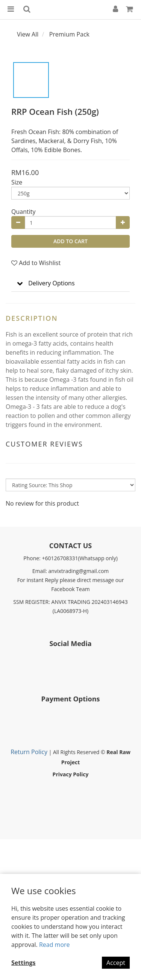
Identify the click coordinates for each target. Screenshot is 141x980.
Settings (23, 963)
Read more (55, 945)
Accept (116, 963)
